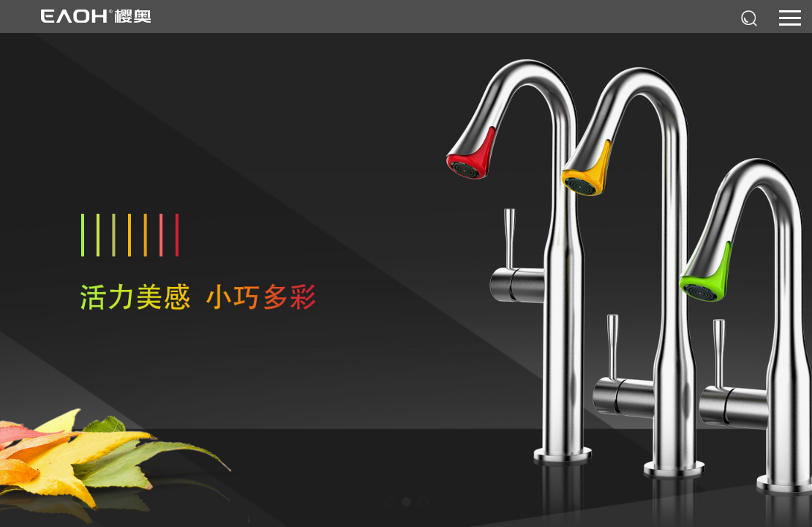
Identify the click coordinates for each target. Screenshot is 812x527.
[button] (390, 502)
